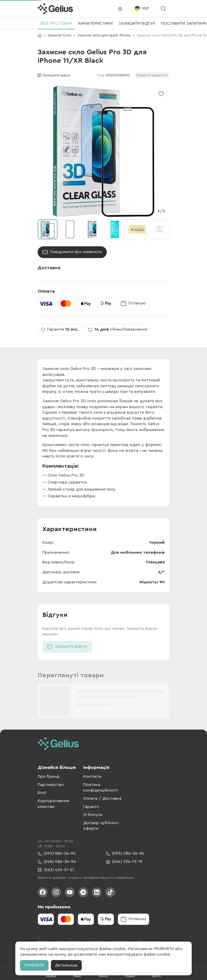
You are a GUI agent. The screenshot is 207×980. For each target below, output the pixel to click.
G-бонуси (93, 815)
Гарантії (91, 807)
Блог (42, 793)
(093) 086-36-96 (125, 854)
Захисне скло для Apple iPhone (104, 35)
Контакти (92, 777)
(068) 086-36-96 (57, 862)
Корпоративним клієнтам (53, 804)
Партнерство (51, 785)
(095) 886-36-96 (57, 854)
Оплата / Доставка (102, 799)
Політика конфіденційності (100, 788)
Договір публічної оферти (101, 826)
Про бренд (49, 777)
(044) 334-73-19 (124, 862)
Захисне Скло (60, 35)
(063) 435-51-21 (56, 870)
